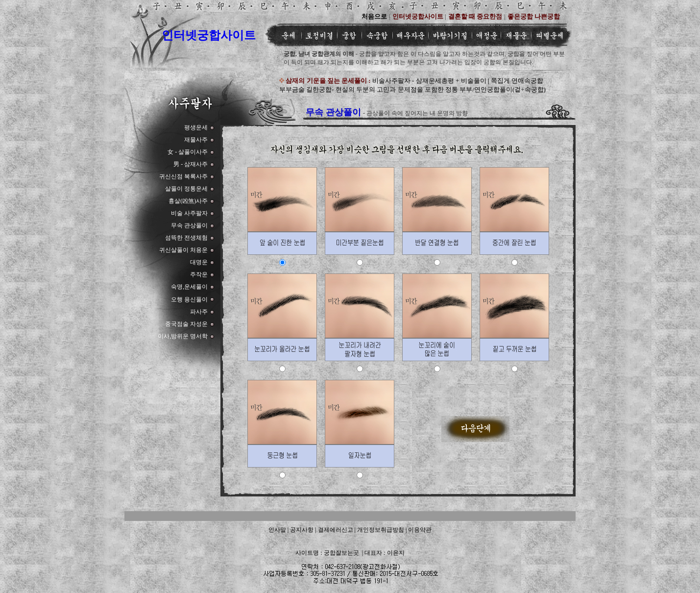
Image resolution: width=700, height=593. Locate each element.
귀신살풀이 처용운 (183, 250)
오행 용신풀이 (189, 299)
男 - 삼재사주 (191, 164)
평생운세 (196, 127)
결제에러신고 (336, 530)
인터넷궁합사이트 (209, 35)
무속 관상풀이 (189, 225)
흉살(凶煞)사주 (188, 201)
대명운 (199, 262)
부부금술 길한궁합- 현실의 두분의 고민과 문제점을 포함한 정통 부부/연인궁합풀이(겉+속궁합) (412, 89)
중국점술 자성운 (186, 324)
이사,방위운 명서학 (183, 336)
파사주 (199, 312)
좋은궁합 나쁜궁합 (534, 16)
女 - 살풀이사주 (188, 152)
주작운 (199, 274)
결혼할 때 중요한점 (475, 16)
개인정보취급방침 (381, 530)
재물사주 (196, 140)
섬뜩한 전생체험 (186, 238)
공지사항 (302, 530)
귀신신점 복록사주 (183, 176)
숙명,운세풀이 (189, 287)
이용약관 (420, 530)
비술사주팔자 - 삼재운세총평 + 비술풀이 (430, 81)
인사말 (277, 530)
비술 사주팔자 (189, 213)
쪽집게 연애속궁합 (517, 81)
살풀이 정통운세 (186, 189)
